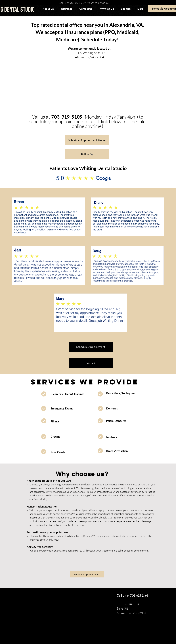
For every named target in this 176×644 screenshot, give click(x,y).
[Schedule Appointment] (91, 347)
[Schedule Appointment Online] (87, 140)
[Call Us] (91, 363)
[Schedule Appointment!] (87, 574)
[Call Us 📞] (87, 154)
